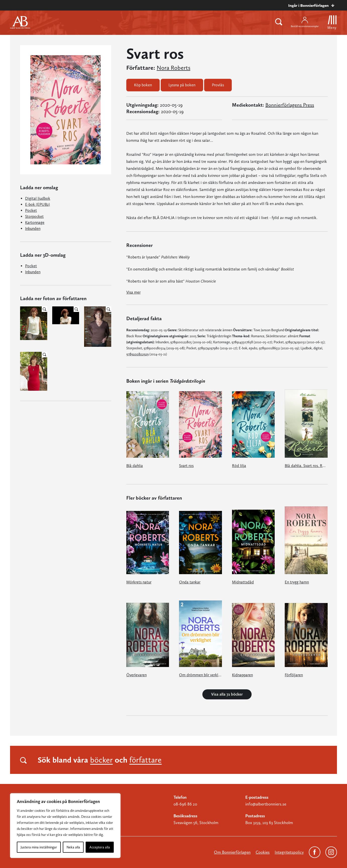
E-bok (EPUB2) (38, 204)
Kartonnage (35, 222)
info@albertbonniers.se (266, 804)
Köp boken (143, 85)
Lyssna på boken (182, 85)
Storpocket (34, 216)
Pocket (31, 210)
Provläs (218, 85)
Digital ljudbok (38, 198)
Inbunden (33, 228)
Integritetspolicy (289, 852)
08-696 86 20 (185, 804)
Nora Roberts (173, 68)
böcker (101, 760)
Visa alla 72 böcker (227, 694)
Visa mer (133, 292)
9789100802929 (137, 354)
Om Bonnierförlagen (232, 852)
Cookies (263, 852)
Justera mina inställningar (39, 847)
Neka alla (73, 847)
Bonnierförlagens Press (290, 105)
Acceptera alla (100, 847)
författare (146, 760)
